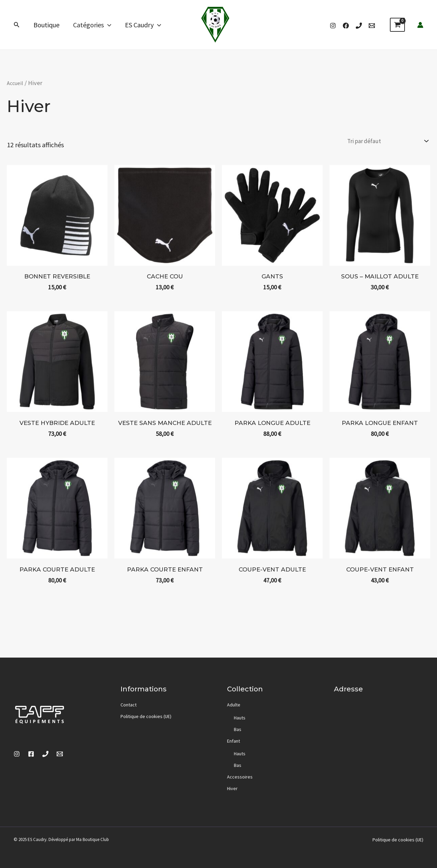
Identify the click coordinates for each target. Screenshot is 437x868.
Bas (238, 729)
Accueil (17, 83)
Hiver (232, 788)
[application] (108, 25)
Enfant (234, 741)
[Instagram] (333, 26)
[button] (17, 25)
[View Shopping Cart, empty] (397, 25)
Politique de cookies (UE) (146, 716)
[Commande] (381, 142)
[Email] (372, 26)
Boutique (46, 25)
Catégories (92, 25)
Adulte (234, 705)
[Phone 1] (359, 26)
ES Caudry (143, 25)
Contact (129, 705)
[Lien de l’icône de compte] (420, 25)
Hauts (240, 718)
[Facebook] (346, 26)
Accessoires (240, 777)
